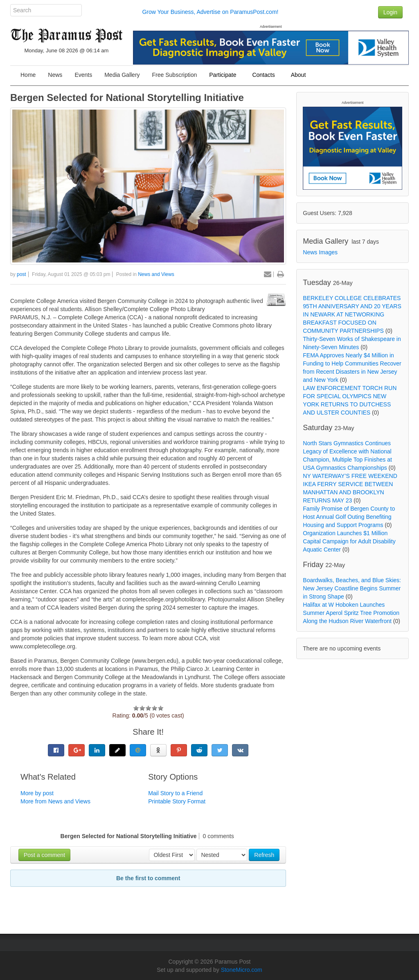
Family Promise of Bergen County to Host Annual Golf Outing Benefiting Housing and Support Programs (349, 517)
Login (390, 12)
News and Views (156, 274)
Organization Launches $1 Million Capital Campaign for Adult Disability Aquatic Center (349, 541)
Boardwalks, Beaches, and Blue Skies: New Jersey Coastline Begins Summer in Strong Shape (352, 588)
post (21, 274)
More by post (37, 793)
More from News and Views (55, 801)
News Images (320, 252)
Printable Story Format (177, 801)
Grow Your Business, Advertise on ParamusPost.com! (210, 12)
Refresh (264, 855)
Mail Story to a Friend (175, 793)
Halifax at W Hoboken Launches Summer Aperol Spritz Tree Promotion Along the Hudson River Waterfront (351, 613)
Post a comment (44, 855)
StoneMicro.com (242, 970)
